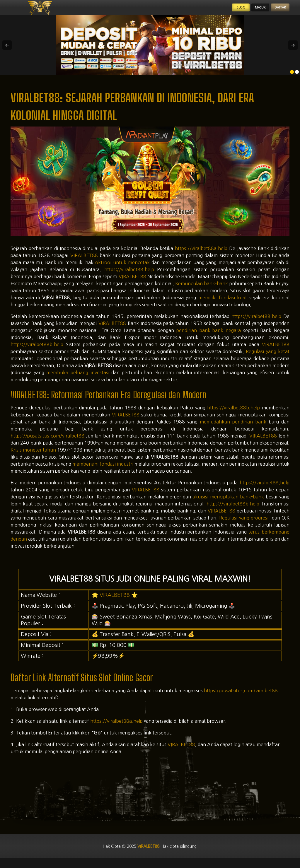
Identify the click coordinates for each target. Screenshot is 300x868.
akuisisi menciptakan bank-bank (228, 503)
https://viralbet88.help (129, 275)
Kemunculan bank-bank (202, 289)
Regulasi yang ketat (268, 357)
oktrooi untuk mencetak (122, 268)
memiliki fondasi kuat (223, 303)
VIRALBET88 (84, 261)
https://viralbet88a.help (201, 254)
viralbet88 (147, 853)
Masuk (246, 11)
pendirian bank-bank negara (209, 336)
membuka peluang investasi (78, 378)
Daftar (275, 11)
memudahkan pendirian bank (233, 428)
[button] (7, 51)
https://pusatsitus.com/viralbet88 (47, 442)
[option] (292, 78)
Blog (219, 11)
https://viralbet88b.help (37, 350)
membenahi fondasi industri (103, 470)
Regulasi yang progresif (245, 524)
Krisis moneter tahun (33, 456)
